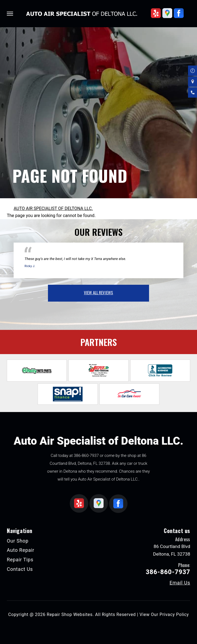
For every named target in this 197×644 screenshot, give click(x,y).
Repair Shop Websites (70, 614)
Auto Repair (21, 550)
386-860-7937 (86, 456)
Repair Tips (20, 560)
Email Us (180, 583)
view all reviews (98, 292)
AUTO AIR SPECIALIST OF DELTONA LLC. (53, 208)
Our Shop (18, 541)
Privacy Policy (174, 614)
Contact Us (20, 569)
